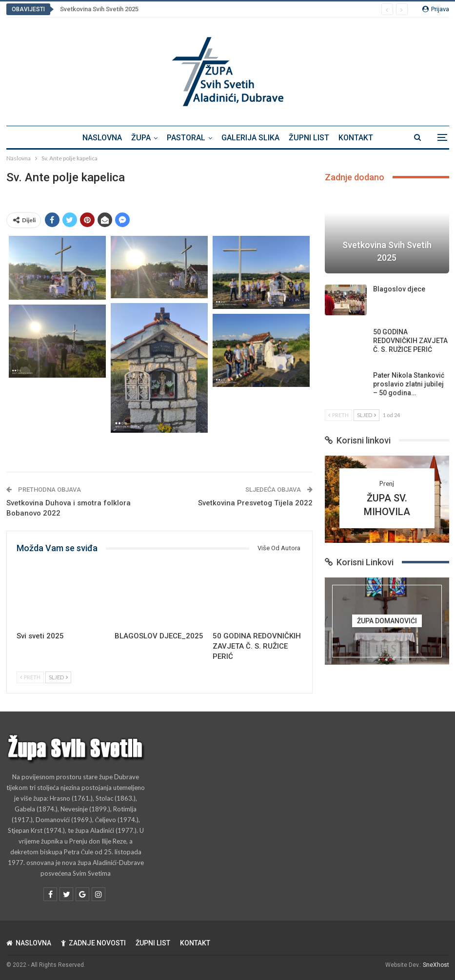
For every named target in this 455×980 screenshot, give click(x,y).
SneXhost (436, 965)
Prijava (436, 9)
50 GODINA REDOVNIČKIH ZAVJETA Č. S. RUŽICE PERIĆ (410, 341)
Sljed (58, 677)
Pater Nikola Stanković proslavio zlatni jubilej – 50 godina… (409, 384)
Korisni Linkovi (359, 562)
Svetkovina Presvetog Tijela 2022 (255, 503)
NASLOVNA (102, 138)
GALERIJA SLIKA (250, 138)
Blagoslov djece (399, 289)
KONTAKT (356, 138)
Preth (30, 677)
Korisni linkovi (358, 440)
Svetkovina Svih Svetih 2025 (99, 9)
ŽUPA (141, 138)
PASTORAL (186, 138)
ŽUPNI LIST (309, 138)
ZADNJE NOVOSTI (93, 943)
